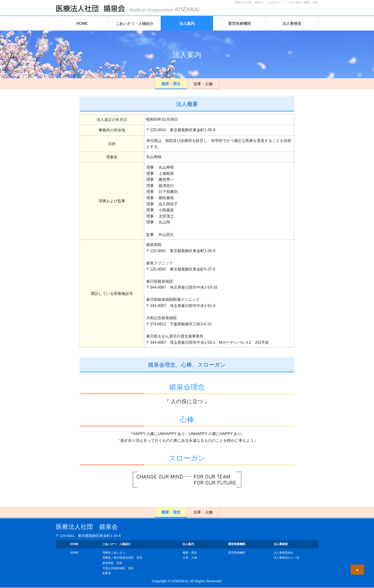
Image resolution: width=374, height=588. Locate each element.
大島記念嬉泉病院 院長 (118, 568)
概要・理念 (171, 84)
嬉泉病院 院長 (112, 563)
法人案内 (187, 23)
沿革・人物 (203, 84)
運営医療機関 (239, 23)
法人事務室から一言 (286, 558)
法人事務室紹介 (284, 553)
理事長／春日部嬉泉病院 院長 (122, 558)
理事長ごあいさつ (114, 553)
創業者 (107, 573)
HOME (82, 23)
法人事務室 (292, 23)
